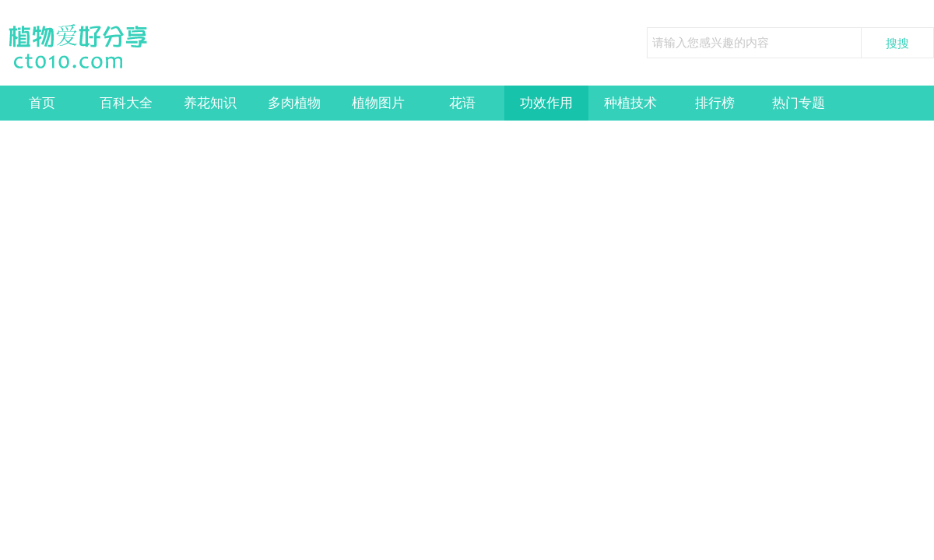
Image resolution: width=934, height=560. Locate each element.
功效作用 (546, 103)
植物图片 (378, 103)
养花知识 (210, 103)
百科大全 (126, 103)
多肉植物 (294, 103)
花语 (462, 103)
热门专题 (799, 103)
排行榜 (715, 103)
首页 (42, 103)
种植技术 (630, 103)
